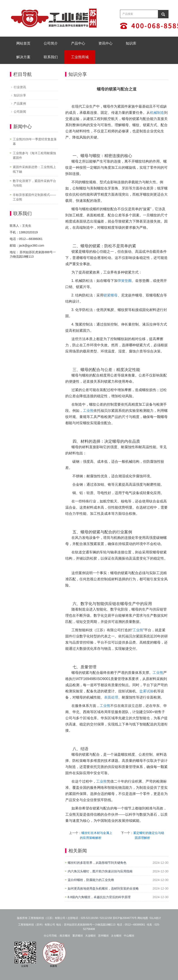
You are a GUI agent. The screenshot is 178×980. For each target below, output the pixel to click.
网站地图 (143, 918)
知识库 (131, 43)
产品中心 (78, 43)
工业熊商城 (80, 57)
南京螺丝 (65, 936)
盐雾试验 (146, 691)
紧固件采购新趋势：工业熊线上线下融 (34, 169)
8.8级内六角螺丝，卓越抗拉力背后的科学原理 (99, 897)
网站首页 (23, 43)
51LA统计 (155, 918)
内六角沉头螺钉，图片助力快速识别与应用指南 (100, 871)
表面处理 (111, 697)
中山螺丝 (129, 936)
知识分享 (20, 95)
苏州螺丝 (103, 936)
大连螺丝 (90, 936)
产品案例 (20, 103)
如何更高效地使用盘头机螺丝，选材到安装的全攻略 (103, 888)
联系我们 (51, 57)
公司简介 (51, 43)
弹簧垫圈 (125, 281)
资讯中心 (105, 43)
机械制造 (157, 113)
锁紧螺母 (111, 295)
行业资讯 (20, 87)
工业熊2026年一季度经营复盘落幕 (35, 141)
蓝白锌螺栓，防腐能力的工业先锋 (91, 880)
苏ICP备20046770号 (125, 918)
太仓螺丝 (116, 936)
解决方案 (23, 57)
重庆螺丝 (78, 936)
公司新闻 (20, 112)
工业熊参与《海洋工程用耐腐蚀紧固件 (34, 155)
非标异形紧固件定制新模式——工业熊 (34, 197)
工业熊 (88, 411)
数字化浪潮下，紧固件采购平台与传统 (34, 183)
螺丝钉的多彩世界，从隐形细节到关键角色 (97, 863)
